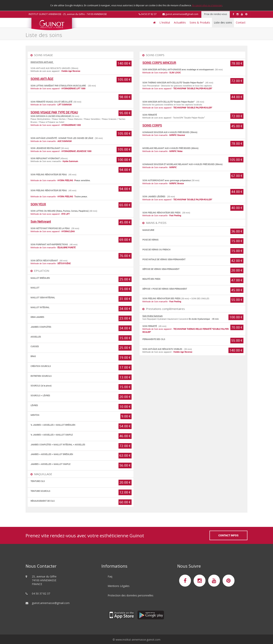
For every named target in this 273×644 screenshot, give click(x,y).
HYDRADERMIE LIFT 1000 (74, 88)
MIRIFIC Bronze (177, 183)
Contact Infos (228, 535)
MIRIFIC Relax (176, 151)
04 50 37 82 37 (148, 14)
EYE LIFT (66, 214)
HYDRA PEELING (66, 180)
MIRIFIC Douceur (177, 135)
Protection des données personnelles (131, 595)
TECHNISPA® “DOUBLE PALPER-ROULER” (193, 88)
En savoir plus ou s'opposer (207, 5)
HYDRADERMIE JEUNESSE (74, 151)
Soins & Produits (200, 22)
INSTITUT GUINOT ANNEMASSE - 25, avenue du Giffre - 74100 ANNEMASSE (68, 14)
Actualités (180, 22)
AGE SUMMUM (65, 141)
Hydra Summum (70, 161)
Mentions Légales (119, 586)
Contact (241, 22)
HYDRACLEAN (68, 231)
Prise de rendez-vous (216, 14)
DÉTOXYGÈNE (64, 263)
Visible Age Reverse (71, 71)
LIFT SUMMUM (65, 105)
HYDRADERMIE (69, 125)
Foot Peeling (175, 215)
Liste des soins (223, 22)
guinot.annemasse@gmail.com (180, 14)
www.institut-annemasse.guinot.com (138, 640)
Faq (110, 576)
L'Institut (165, 22)
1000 (89, 151)
